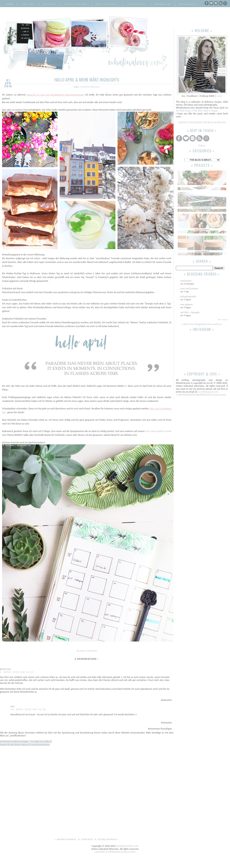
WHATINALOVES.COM (127, 846)
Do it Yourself (107, 5)
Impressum (163, 5)
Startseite (88, 839)
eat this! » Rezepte (190, 312)
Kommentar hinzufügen (160, 729)
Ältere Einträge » (108, 839)
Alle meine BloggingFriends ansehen (202, 324)
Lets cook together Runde (158, 431)
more (219, 96)
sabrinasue (186, 281)
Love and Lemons (189, 288)
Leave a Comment (88, 651)
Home (10, 5)
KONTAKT (183, 395)
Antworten (166, 700)
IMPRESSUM (205, 395)
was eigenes (187, 304)
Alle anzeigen (223, 319)
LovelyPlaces (136, 5)
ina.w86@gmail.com (208, 392)
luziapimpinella (188, 296)
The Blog (50, 5)
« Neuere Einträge (66, 839)
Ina (12, 706)
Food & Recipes (76, 5)
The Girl (28, 5)
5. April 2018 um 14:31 (17, 672)
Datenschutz (189, 5)
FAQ (192, 122)
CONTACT (183, 122)
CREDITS (193, 395)
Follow (202, 146)
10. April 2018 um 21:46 (28, 709)
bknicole (5, 669)
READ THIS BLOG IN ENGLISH (211, 122)
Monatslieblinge (90, 87)
